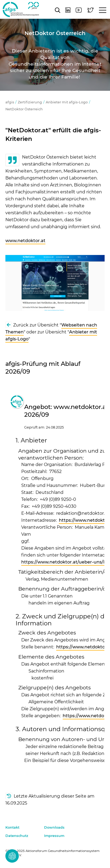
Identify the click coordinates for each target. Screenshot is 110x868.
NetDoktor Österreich (24, 109)
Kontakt (12, 827)
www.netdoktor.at (25, 241)
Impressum (54, 836)
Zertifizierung (30, 102)
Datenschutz (17, 836)
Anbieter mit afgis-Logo (67, 102)
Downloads (54, 827)
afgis (21, 10)
